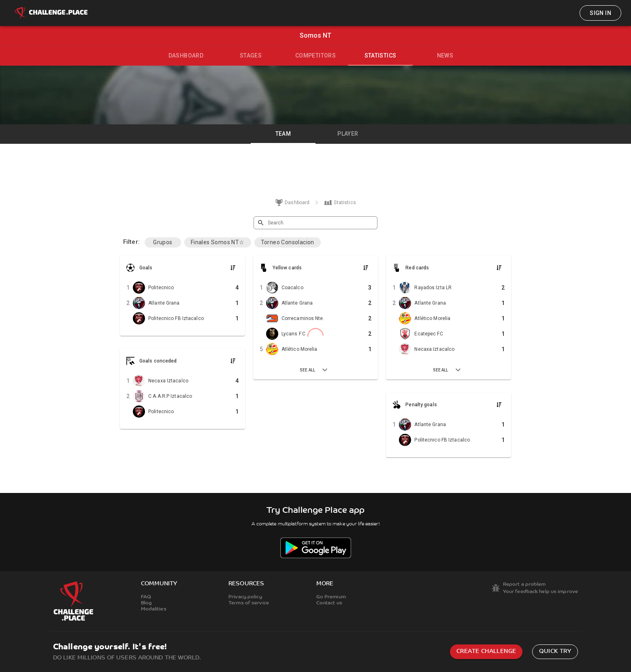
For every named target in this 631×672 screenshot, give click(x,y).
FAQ (146, 597)
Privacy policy (245, 597)
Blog (146, 603)
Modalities (154, 609)
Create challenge (486, 652)
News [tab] (445, 55)
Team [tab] (283, 134)
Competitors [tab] (315, 55)
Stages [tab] (251, 55)
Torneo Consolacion (288, 242)
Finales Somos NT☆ (218, 242)
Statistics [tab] (381, 55)
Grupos (163, 242)
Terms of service (249, 603)
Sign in (600, 13)
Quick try (555, 652)
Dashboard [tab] (186, 55)
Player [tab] (348, 134)
